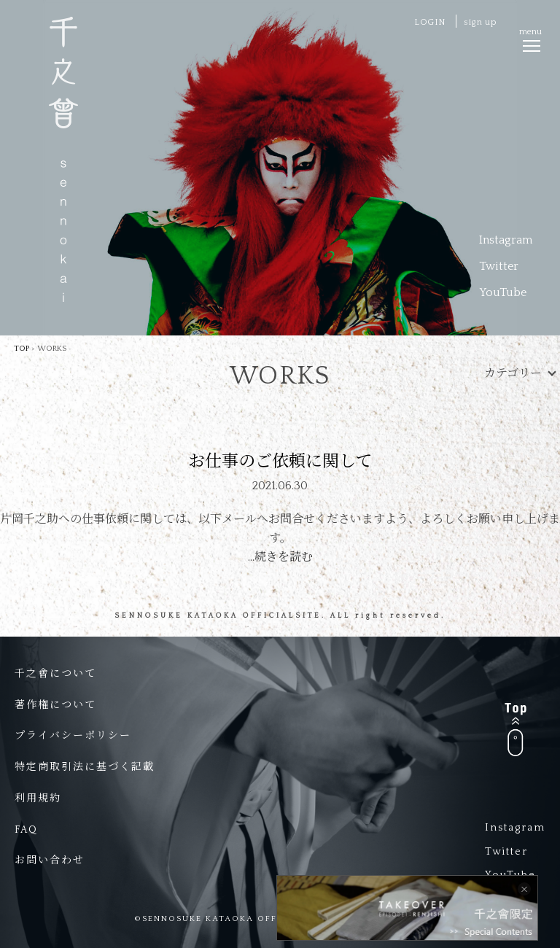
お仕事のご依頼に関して (280, 462)
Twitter (499, 266)
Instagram (506, 240)
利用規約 (38, 799)
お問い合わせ (50, 860)
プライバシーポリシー (73, 736)
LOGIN (430, 22)
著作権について (55, 705)
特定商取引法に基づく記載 (85, 767)
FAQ (26, 830)
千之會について (55, 674)
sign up (480, 22)
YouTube (503, 292)
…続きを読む (280, 557)
